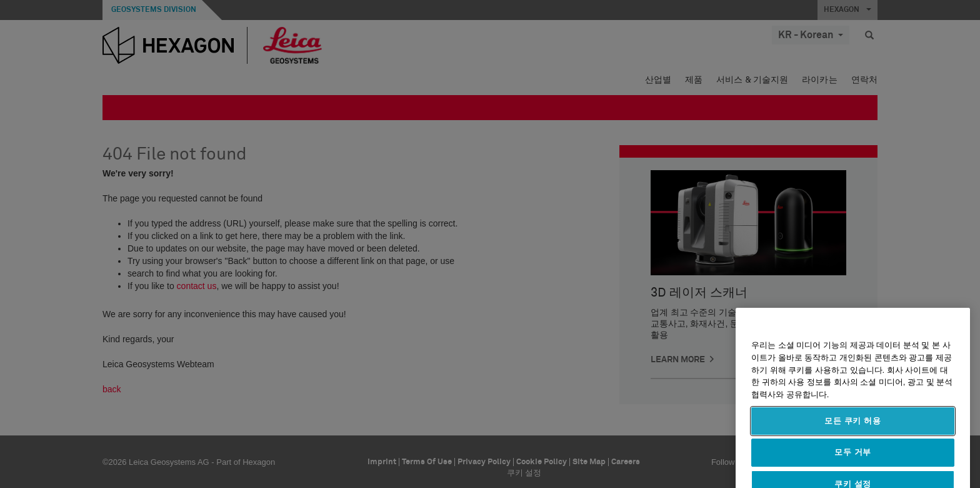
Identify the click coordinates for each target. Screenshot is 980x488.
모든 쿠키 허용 (853, 444)
